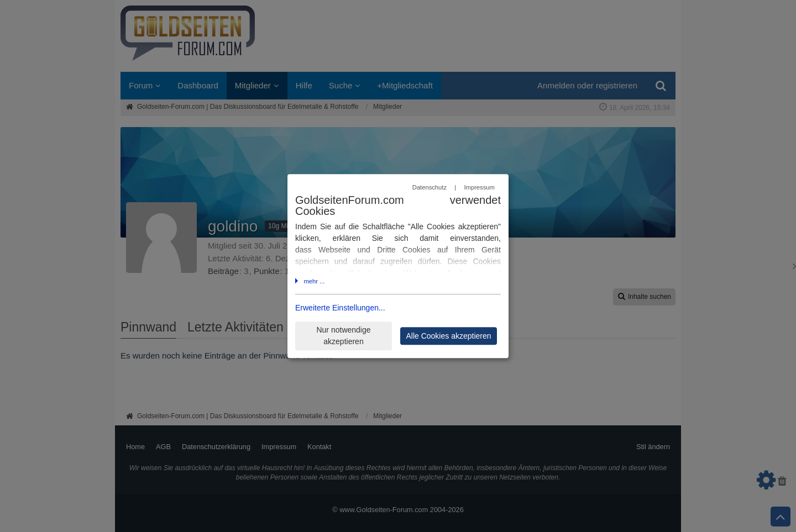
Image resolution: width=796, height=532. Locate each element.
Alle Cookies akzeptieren (448, 336)
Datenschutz (430, 188)
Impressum (479, 188)
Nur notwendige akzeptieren (343, 336)
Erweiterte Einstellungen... (340, 308)
